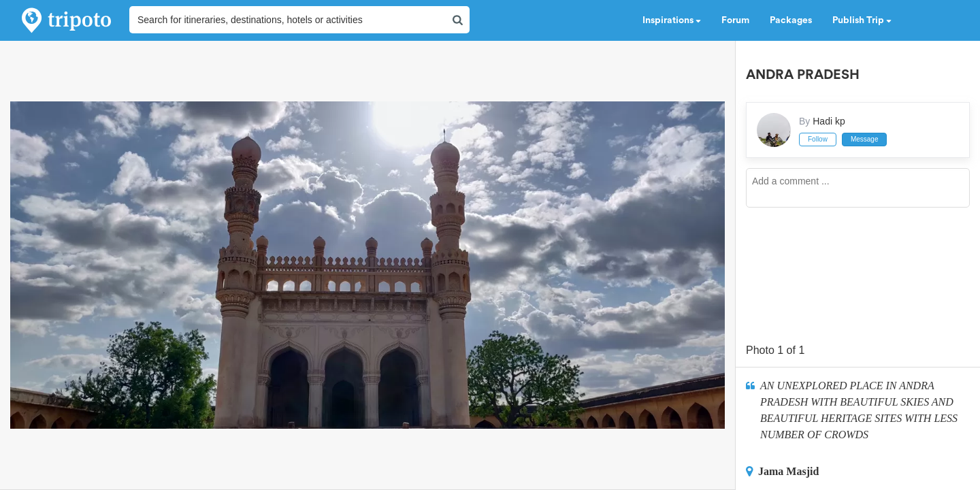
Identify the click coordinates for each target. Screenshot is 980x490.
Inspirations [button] (672, 20)
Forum (735, 20)
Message (865, 139)
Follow (818, 139)
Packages (791, 20)
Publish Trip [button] (862, 20)
